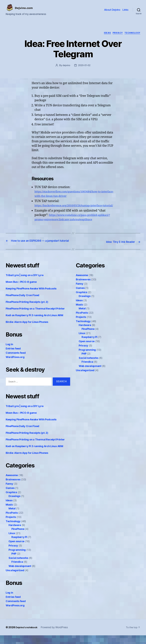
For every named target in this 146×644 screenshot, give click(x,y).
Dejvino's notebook (27, 636)
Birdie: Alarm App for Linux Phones (27, 331)
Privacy (116, 33)
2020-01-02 (84, 66)
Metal (12, 517)
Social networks (18, 567)
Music (9, 513)
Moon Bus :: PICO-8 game (21, 291)
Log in (9, 353)
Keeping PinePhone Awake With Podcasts (31, 297)
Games (10, 497)
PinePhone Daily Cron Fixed (22, 304)
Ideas (104, 33)
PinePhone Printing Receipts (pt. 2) (27, 311)
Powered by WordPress (56, 636)
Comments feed (16, 361)
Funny (9, 492)
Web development (20, 575)
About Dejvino (112, 10)
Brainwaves (13, 488)
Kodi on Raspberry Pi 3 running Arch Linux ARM (34, 324)
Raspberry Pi (19, 546)
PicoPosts (12, 521)
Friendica (17, 570)
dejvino (66, 66)
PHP (14, 562)
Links (125, 10)
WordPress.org (15, 366)
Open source (16, 550)
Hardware (15, 534)
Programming (17, 558)
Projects (11, 526)
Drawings (14, 505)
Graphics (11, 501)
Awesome (12, 484)
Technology (132, 33)
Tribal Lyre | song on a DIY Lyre (25, 284)
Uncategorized (15, 579)
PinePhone (18, 538)
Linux (12, 542)
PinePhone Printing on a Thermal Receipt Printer (35, 317)
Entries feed (13, 357)
